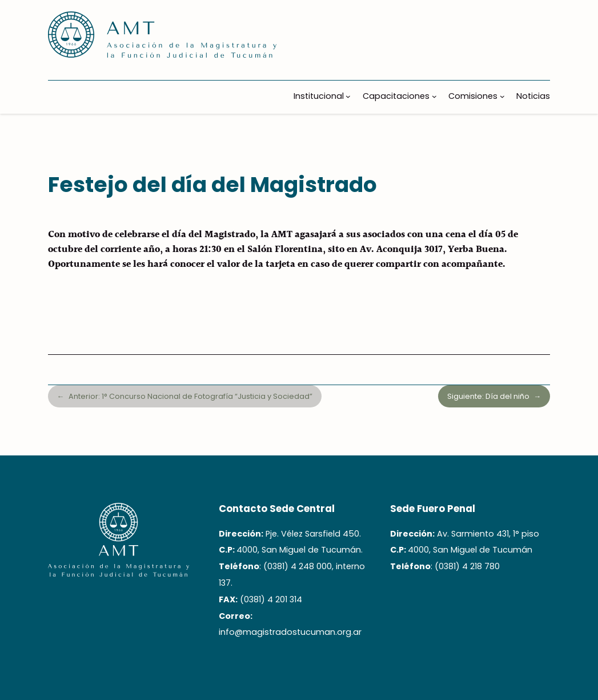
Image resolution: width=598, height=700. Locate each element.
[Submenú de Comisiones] (502, 96)
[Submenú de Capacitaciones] (434, 96)
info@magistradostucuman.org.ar (290, 632)
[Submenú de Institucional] (348, 96)
